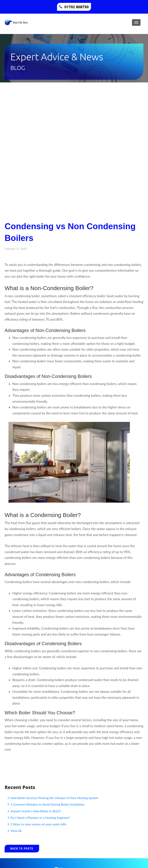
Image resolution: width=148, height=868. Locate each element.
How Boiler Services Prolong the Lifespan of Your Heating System (54, 798)
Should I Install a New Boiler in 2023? (35, 811)
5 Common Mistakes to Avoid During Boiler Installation (47, 804)
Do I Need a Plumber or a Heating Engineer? (40, 818)
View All (16, 831)
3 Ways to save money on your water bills (38, 824)
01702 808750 (77, 7)
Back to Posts (22, 849)
